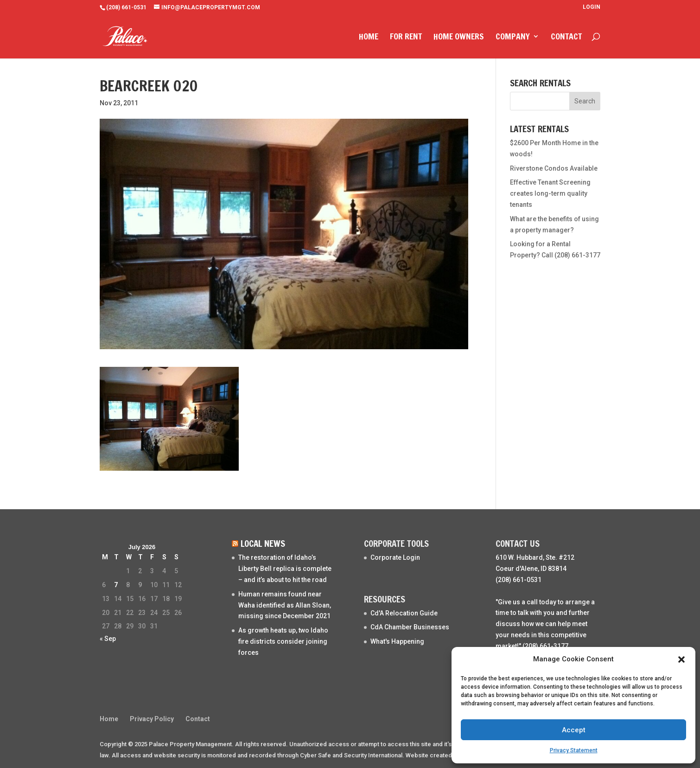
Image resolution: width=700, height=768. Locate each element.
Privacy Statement (574, 750)
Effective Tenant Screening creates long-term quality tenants (550, 193)
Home (369, 38)
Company (513, 38)
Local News (263, 543)
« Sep (108, 639)
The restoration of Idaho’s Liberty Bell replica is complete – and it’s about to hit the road (285, 569)
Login (592, 7)
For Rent (406, 38)
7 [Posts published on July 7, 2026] (116, 585)
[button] (681, 659)
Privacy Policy (152, 719)
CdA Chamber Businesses (410, 627)
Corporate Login (395, 557)
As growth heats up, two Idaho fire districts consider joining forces (283, 641)
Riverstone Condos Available (554, 168)
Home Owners (459, 38)
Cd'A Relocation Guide (404, 613)
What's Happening (397, 641)
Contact (566, 38)
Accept (574, 730)
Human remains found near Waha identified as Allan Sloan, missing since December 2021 (285, 605)
